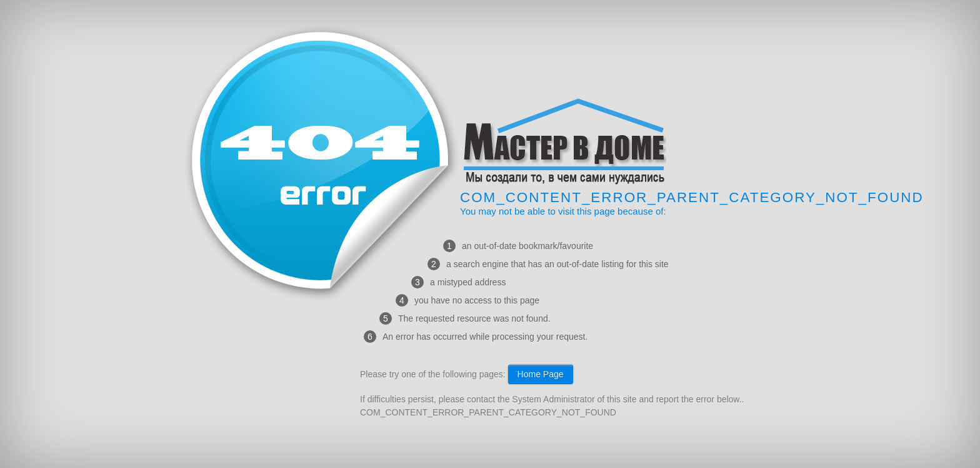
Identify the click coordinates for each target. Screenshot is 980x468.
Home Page (541, 374)
